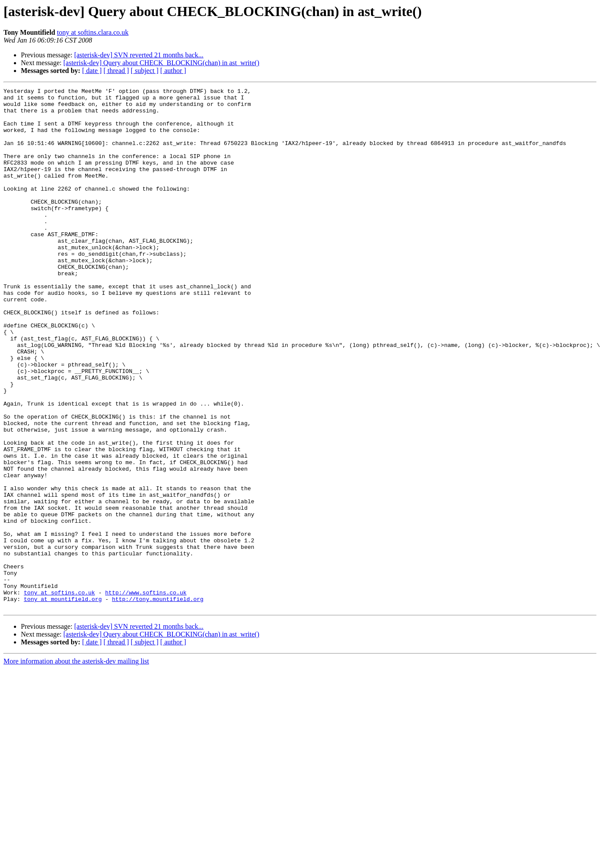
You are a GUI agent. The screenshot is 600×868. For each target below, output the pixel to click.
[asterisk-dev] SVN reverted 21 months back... (139, 55)
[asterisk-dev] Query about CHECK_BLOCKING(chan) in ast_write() (161, 63)
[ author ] (173, 71)
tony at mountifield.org (63, 702)
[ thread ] (116, 71)
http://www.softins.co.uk (146, 694)
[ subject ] (145, 71)
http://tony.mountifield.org (158, 702)
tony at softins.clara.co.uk (93, 32)
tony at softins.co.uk (60, 694)
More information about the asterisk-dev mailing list (76, 765)
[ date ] (92, 71)
